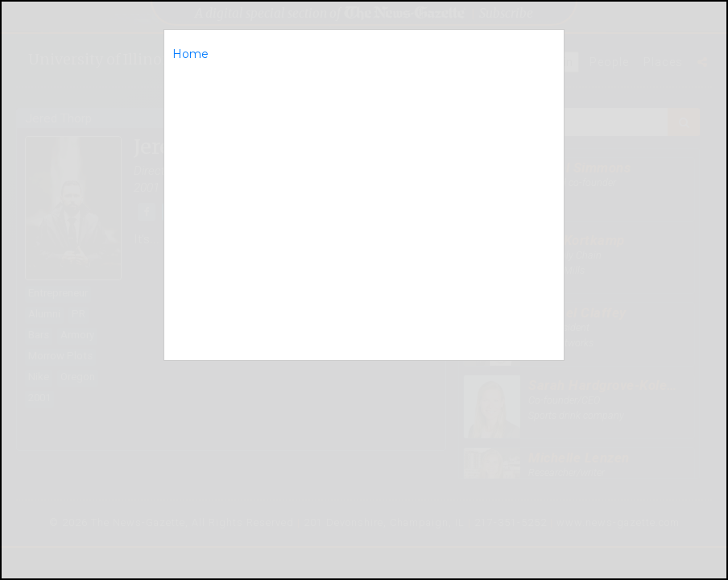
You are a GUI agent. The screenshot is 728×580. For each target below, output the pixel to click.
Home (190, 54)
